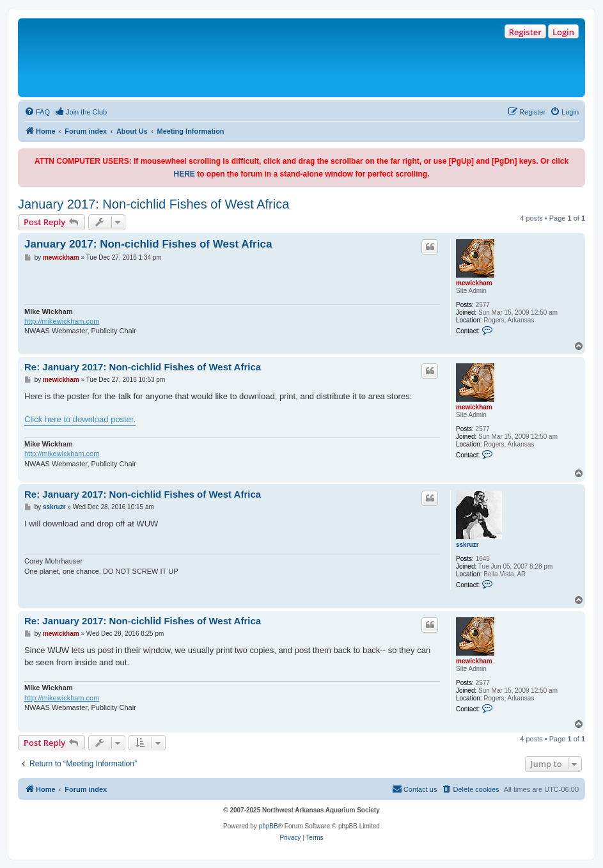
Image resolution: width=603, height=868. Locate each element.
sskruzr (467, 545)
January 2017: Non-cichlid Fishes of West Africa (153, 204)
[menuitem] (37, 112)
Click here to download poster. (80, 419)
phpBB (269, 826)
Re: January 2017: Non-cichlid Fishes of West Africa (143, 367)
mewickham (474, 283)
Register (525, 32)
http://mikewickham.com (62, 321)
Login (563, 32)
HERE (184, 174)
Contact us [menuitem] (415, 789)
